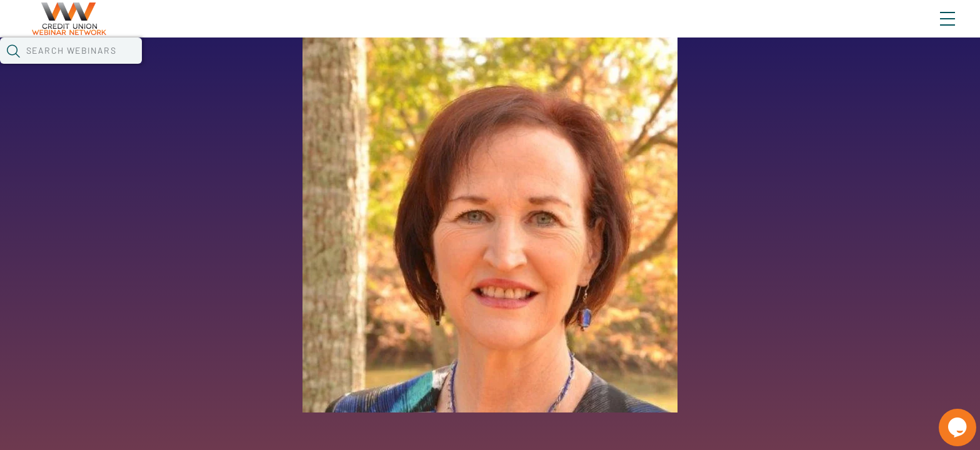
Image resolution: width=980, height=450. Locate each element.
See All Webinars (184, 351)
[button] (724, 64)
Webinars (232, 66)
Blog (770, 29)
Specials (449, 66)
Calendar (301, 66)
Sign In (933, 29)
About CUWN (847, 29)
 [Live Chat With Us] (946, 419)
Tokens (364, 66)
